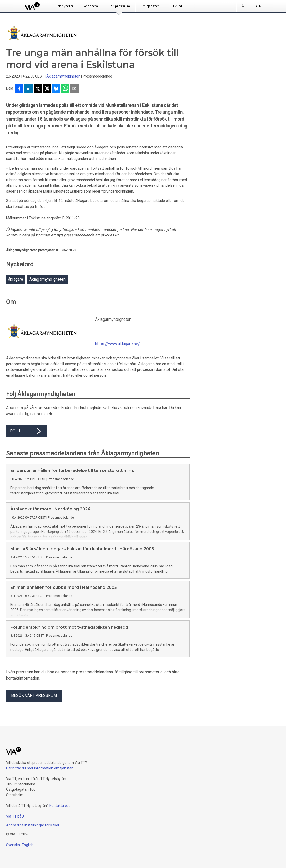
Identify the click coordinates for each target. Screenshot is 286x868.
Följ (27, 431)
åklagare (16, 279)
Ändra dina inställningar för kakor (33, 833)
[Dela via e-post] (74, 89)
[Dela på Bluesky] (56, 89)
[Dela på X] (38, 89)
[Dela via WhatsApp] (65, 89)
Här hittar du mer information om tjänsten (40, 776)
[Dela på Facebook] (19, 89)
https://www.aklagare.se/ (118, 344)
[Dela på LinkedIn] (29, 89)
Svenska (13, 853)
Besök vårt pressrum (34, 704)
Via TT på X (15, 824)
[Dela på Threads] (47, 89)
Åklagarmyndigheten (63, 76)
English (28, 853)
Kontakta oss (60, 814)
